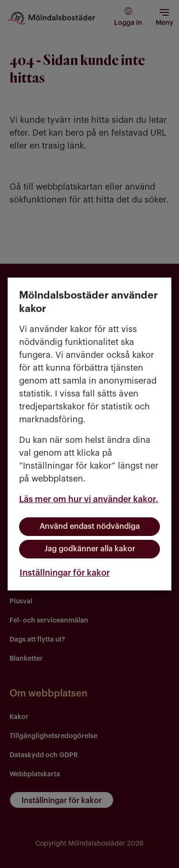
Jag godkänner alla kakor (90, 549)
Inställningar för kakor (65, 573)
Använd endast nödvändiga (90, 526)
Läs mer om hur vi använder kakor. (89, 499)
